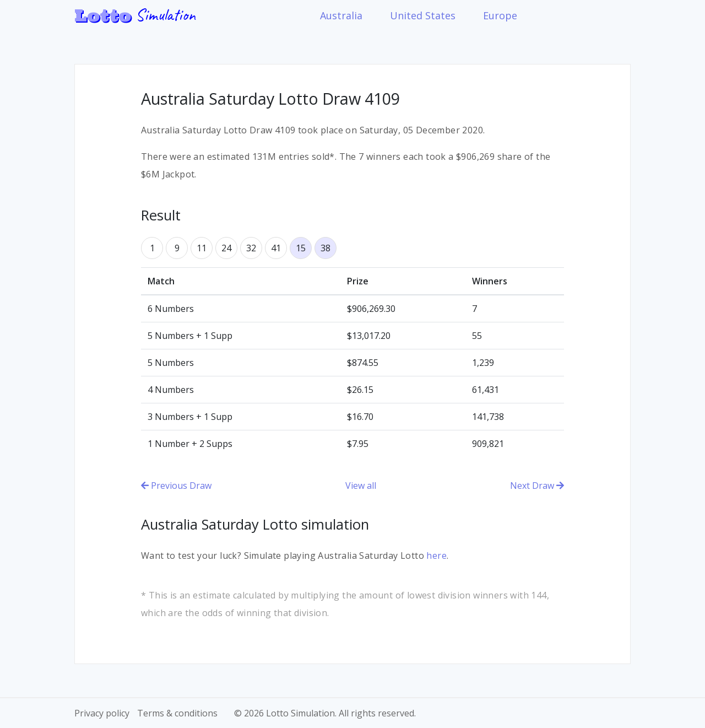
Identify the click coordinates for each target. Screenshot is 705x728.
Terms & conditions (177, 713)
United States (423, 15)
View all (361, 486)
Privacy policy (102, 713)
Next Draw (537, 486)
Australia (341, 15)
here (436, 556)
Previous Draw (176, 486)
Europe (500, 15)
